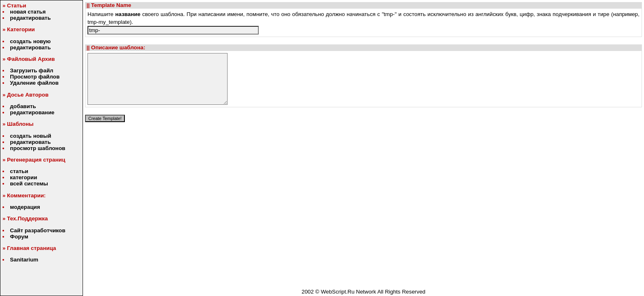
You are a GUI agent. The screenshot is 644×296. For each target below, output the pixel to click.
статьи (19, 171)
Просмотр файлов (35, 77)
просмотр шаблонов (38, 148)
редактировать (30, 18)
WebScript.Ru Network (348, 292)
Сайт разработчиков (38, 230)
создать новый (30, 136)
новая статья (28, 12)
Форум (19, 237)
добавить (23, 106)
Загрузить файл (32, 71)
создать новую (30, 41)
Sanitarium (24, 260)
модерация (25, 207)
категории (23, 177)
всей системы (29, 184)
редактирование (32, 112)
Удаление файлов (34, 83)
